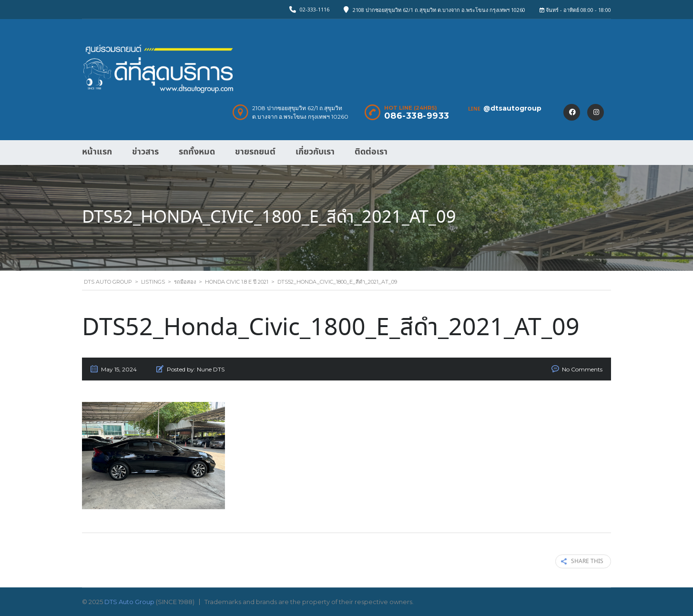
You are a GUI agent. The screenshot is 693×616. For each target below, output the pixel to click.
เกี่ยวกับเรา (315, 152)
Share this (582, 561)
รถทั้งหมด (197, 152)
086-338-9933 (417, 116)
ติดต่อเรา (371, 152)
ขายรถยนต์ (255, 152)
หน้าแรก (97, 152)
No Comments (582, 369)
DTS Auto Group (129, 602)
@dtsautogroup (512, 108)
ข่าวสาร (145, 152)
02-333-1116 (315, 9)
